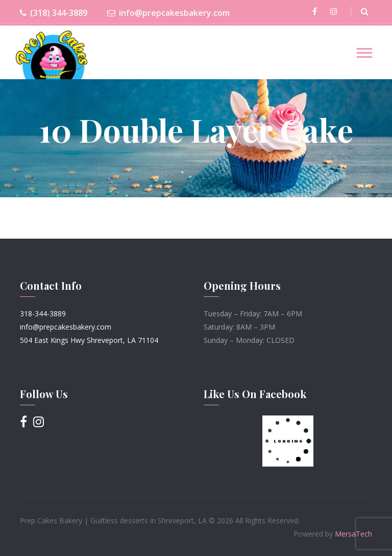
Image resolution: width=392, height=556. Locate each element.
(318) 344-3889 (54, 13)
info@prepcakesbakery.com (168, 13)
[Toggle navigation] (364, 53)
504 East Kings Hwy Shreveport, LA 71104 (89, 340)
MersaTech (353, 534)
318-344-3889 (43, 314)
